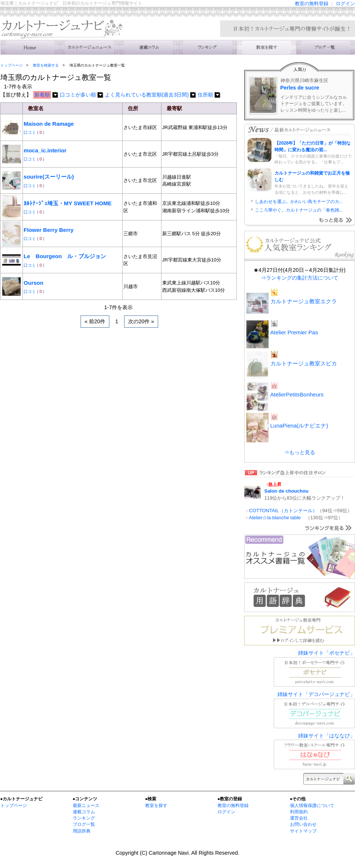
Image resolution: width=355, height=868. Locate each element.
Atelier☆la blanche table (277, 518)
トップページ (11, 65)
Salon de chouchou (286, 491)
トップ (30, 47)
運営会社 (299, 818)
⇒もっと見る (300, 452)
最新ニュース (86, 805)
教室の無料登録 (312, 4)
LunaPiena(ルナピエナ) (299, 425)
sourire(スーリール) (49, 177)
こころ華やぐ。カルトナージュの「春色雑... (299, 210)
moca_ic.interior (45, 150)
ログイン (345, 4)
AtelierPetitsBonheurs (297, 394)
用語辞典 (82, 831)
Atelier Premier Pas (294, 332)
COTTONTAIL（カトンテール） (283, 511)
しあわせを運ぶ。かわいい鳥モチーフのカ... (299, 202)
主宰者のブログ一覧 (325, 47)
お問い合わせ (303, 824)
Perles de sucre (300, 88)
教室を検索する (266, 47)
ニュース (89, 47)
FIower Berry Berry (49, 230)
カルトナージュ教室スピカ (304, 363)
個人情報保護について (312, 805)
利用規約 (299, 812)
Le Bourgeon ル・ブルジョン (65, 256)
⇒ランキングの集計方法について (300, 278)
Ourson (33, 283)
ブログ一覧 (84, 824)
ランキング (207, 47)
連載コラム (148, 47)
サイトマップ (303, 831)
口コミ (30, 132)
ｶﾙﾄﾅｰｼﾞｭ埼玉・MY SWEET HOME (68, 203)
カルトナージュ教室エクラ (304, 301)
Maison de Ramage (49, 124)
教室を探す (156, 805)
